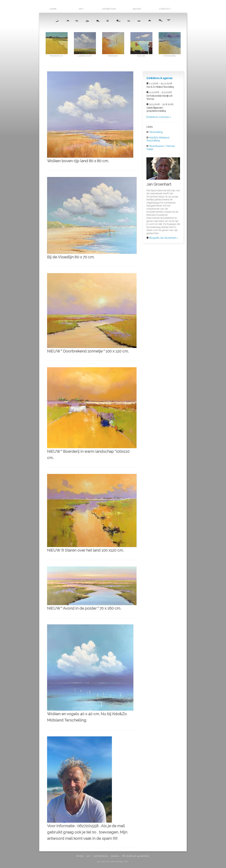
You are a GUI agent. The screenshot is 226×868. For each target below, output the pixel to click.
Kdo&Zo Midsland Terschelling (158, 139)
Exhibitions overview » (159, 117)
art (81, 9)
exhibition (109, 9)
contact (165, 9)
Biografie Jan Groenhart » (164, 238)
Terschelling (156, 132)
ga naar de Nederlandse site (113, 861)
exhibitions (101, 856)
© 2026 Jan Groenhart (136, 856)
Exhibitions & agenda (159, 78)
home (53, 9)
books (137, 9)
